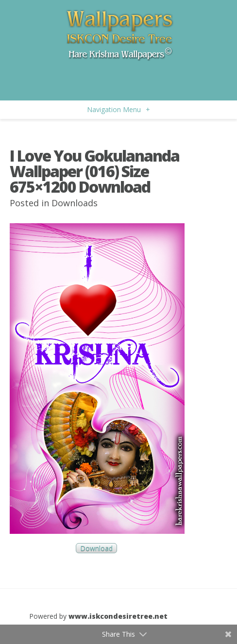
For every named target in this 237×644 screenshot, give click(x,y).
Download (96, 548)
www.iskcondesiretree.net (118, 616)
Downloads (75, 203)
